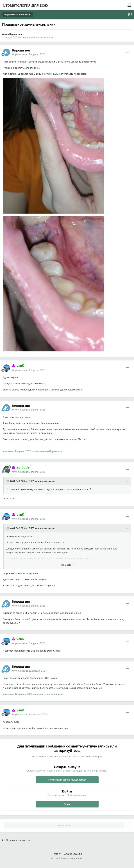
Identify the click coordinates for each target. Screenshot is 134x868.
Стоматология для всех (25, 5)
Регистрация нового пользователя (67, 780)
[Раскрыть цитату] (8, 481)
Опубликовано (29, 54)
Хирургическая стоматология (37, 37)
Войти (67, 804)
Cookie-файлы (73, 854)
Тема (56, 854)
